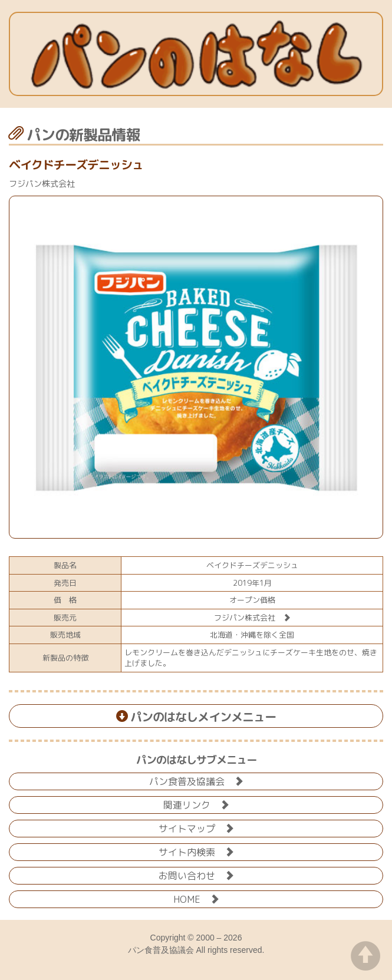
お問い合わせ (196, 875)
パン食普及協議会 (196, 781)
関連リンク (196, 804)
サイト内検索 (196, 851)
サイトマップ (196, 828)
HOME (196, 898)
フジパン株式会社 (252, 618)
